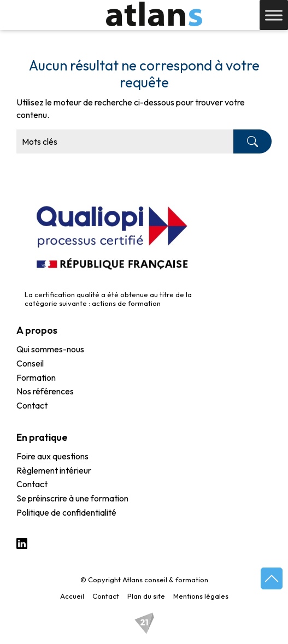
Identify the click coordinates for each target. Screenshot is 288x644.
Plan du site (146, 596)
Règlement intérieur (54, 471)
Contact (32, 406)
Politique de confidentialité (66, 513)
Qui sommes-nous (50, 350)
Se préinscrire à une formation (72, 499)
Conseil (30, 364)
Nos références (45, 392)
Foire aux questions (52, 457)
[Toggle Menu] (274, 15)
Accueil (72, 596)
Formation (36, 378)
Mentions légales (201, 596)
